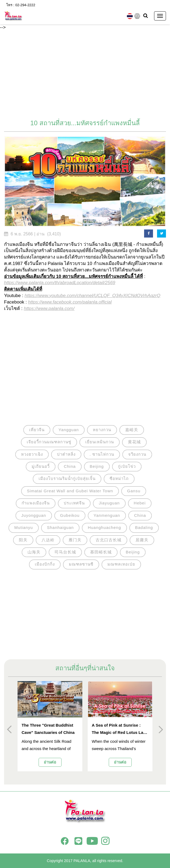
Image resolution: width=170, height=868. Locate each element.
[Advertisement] (85, 75)
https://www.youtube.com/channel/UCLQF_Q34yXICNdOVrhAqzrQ (92, 296)
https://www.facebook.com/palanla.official (70, 302)
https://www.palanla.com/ (49, 308)
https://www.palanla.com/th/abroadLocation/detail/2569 (60, 283)
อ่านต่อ (50, 762)
